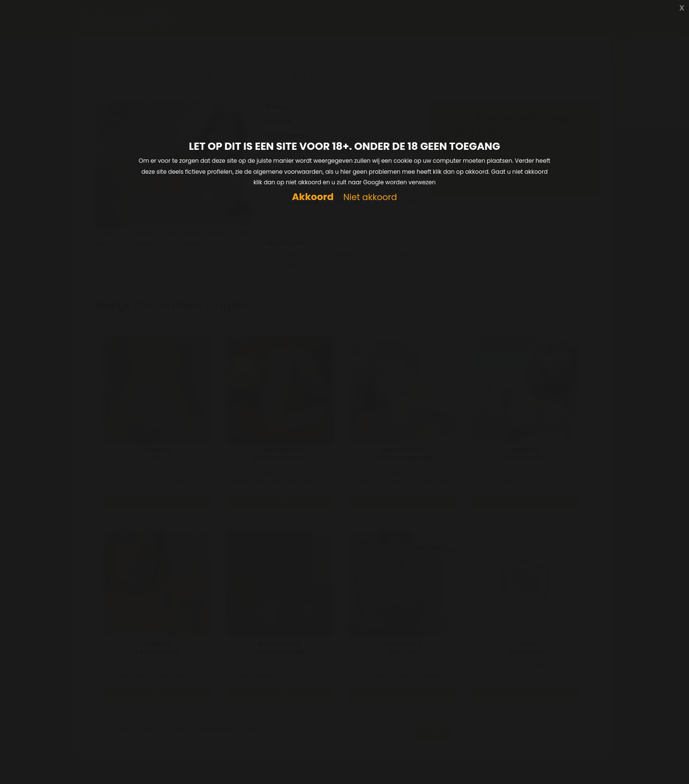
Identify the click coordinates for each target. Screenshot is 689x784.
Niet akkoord (370, 197)
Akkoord (313, 197)
